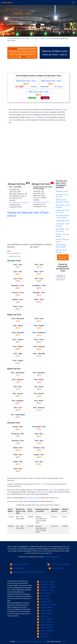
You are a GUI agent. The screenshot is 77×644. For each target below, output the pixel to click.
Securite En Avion (56, 568)
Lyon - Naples (43, 599)
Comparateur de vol (14, 38)
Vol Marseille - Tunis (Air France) (62, 211)
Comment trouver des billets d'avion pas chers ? (28, 572)
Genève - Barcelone (45, 625)
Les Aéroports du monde (38, 641)
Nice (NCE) (37, 484)
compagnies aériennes (51, 557)
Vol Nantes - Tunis (62, 191)
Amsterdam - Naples (46, 581)
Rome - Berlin (43, 596)
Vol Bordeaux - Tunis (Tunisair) (63, 206)
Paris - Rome (43, 633)
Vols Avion (7, 2)
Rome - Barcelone (45, 619)
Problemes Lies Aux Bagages (59, 564)
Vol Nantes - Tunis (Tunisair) (62, 196)
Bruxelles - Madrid (45, 607)
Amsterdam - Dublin (46, 584)
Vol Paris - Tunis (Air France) (62, 235)
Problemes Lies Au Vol (19, 564)
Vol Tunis (35, 38)
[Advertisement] (40, 67)
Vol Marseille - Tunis (62, 221)
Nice (55, 110)
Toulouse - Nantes (45, 631)
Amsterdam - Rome (45, 590)
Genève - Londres (45, 610)
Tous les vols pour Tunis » (63, 257)
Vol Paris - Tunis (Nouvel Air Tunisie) (62, 201)
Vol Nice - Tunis (45, 38)
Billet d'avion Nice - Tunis (26, 81)
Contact (64, 641)
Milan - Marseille (44, 593)
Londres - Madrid (44, 602)
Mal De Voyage (17, 568)
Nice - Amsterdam (45, 628)
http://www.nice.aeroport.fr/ (19, 203)
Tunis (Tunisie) (46, 484)
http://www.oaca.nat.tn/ (41, 202)
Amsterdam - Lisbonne (46, 587)
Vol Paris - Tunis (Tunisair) (61, 251)
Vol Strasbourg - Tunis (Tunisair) (61, 246)
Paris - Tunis (43, 636)
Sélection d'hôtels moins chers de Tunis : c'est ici (55, 53)
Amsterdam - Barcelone (47, 605)
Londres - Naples (44, 613)
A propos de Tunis (15, 256)
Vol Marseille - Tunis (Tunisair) (62, 225)
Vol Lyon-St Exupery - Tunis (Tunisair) (62, 217)
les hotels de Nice (32, 498)
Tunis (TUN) (53, 490)
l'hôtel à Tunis (42, 492)
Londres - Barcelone (45, 622)
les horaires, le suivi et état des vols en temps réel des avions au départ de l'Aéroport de (22, 53)
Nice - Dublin (43, 616)
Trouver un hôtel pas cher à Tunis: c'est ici (28, 214)
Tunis (62, 110)
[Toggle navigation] (73, 3)
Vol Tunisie (26, 38)
